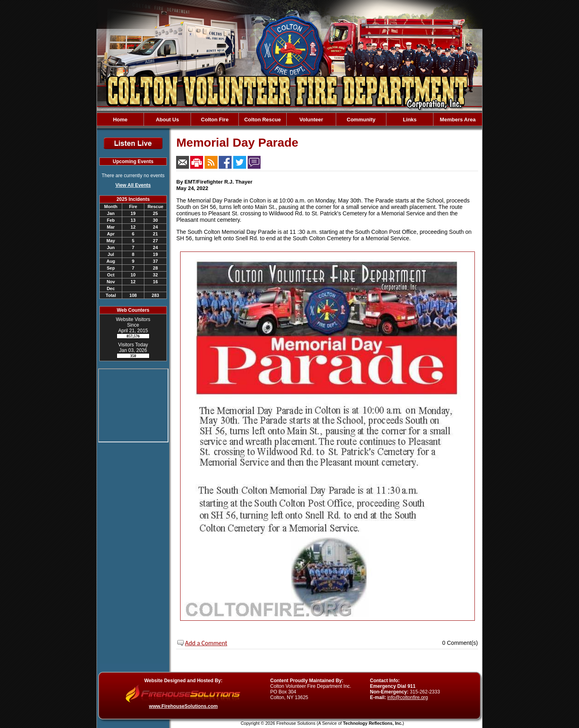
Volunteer (311, 120)
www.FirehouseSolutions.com (184, 706)
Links (410, 120)
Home (120, 120)
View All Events (133, 185)
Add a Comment (206, 643)
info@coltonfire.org (408, 697)
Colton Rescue (262, 120)
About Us (167, 120)
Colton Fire (215, 120)
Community (361, 120)
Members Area (458, 120)
